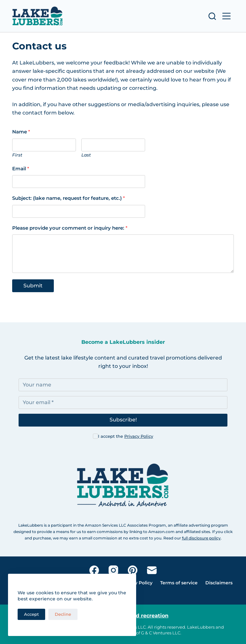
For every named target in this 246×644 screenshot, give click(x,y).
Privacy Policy (139, 436)
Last (86, 155)
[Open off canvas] (226, 16)
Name (21, 132)
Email (21, 169)
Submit (33, 286)
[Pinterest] (133, 570)
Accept (31, 614)
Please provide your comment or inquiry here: (70, 228)
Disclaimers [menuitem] (219, 583)
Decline (63, 614)
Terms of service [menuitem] (179, 583)
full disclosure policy (201, 538)
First (17, 155)
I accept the (126, 436)
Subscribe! (123, 420)
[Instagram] (113, 570)
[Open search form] (212, 16)
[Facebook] (94, 570)
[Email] (152, 570)
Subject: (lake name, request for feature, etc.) (69, 198)
